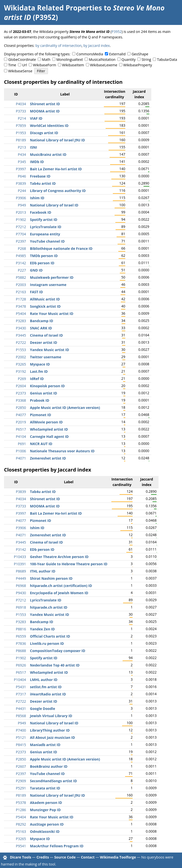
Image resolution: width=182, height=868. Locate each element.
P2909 (21, 781)
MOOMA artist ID (45, 111)
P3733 (21, 111)
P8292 (21, 824)
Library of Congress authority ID (58, 191)
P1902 (21, 220)
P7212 (21, 227)
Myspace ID (40, 364)
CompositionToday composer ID (58, 651)
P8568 (21, 716)
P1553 (21, 350)
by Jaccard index (97, 46)
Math (46, 59)
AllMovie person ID (46, 422)
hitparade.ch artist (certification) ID (61, 586)
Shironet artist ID (45, 104)
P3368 (21, 400)
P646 (22, 176)
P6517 (21, 429)
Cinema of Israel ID (46, 335)
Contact (88, 857)
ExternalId (117, 54)
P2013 (21, 212)
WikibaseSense (20, 71)
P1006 (21, 451)
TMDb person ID (44, 256)
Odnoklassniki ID (45, 831)
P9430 (21, 593)
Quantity (129, 59)
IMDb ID (37, 162)
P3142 (21, 263)
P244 (22, 191)
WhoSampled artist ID (49, 429)
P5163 (21, 831)
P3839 (21, 183)
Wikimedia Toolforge (118, 857)
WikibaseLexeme (103, 65)
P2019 (21, 422)
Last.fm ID (39, 371)
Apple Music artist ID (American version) (65, 408)
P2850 (21, 408)
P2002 (21, 357)
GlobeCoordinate (22, 59)
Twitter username (46, 357)
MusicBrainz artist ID (48, 154)
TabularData (167, 59)
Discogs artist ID (44, 133)
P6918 (21, 607)
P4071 (21, 458)
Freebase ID (40, 176)
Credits (43, 857)
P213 (22, 147)
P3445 (21, 335)
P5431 (21, 687)
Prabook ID (40, 400)
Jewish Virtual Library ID (51, 716)
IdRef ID (37, 379)
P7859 (21, 126)
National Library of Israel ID (54, 205)
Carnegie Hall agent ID (49, 436)
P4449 (21, 578)
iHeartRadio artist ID (48, 694)
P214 (22, 118)
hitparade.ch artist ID (49, 607)
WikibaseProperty (138, 65)
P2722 (21, 342)
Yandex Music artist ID (50, 350)
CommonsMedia (90, 54)
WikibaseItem (73, 65)
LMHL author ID (44, 680)
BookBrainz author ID (49, 766)
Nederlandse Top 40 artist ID (55, 665)
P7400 (21, 730)
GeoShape (140, 54)
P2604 (21, 386)
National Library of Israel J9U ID (57, 140)
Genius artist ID (44, 393)
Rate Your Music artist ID (52, 314)
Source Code (65, 857)
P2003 (21, 285)
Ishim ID (37, 198)
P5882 (21, 277)
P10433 (20, 557)
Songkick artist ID (45, 306)
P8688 (21, 651)
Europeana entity (45, 234)
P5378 (21, 803)
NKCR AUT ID (41, 444)
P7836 (21, 643)
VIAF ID (36, 118)
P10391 (20, 564)
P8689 (21, 571)
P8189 (21, 140)
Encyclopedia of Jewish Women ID (59, 593)
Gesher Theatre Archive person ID (59, 557)
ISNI (33, 147)
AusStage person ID (47, 824)
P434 (22, 154)
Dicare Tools (21, 857)
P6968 (21, 586)
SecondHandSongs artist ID (53, 781)
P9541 (21, 846)
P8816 (21, 629)
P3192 (21, 371)
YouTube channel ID (47, 241)
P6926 (21, 665)
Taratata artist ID (45, 788)
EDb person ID (42, 263)
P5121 (21, 737)
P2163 (21, 292)
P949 (22, 205)
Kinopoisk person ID (47, 386)
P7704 (21, 234)
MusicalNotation (102, 59)
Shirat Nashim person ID (51, 578)
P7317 (21, 694)
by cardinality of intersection (59, 46)
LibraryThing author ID (50, 730)
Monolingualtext (70, 59)
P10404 (20, 680)
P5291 (21, 788)
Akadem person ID (46, 803)
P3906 (21, 198)
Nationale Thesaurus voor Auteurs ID (62, 451)
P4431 (21, 709)
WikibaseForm (45, 65)
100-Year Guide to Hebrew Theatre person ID (69, 564)
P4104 (21, 436)
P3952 (117, 32)
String (146, 59)
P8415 (21, 745)
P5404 (21, 314)
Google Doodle (43, 709)
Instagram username (48, 285)
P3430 (21, 328)
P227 (22, 270)
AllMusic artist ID (45, 299)
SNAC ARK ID (41, 328)
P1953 (21, 133)
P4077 (21, 415)
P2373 (21, 393)
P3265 (21, 364)
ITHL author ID (43, 571)
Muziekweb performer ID (52, 277)
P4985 (21, 256)
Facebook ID (41, 212)
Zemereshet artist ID (48, 458)
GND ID (36, 270)
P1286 (21, 810)
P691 (22, 444)
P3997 (21, 169)
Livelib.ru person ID (47, 643)
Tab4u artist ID (43, 183)
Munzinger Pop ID (45, 810)
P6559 (21, 636)
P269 (22, 379)
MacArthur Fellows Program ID (57, 846)
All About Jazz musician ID (52, 737)
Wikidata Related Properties (53, 8)
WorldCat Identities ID (49, 126)
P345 (22, 162)
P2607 (21, 766)
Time (12, 65)
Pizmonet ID (41, 415)
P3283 (21, 321)
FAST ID (36, 292)
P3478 (21, 306)
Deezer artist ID (44, 342)
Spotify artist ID (44, 220)
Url (25, 65)
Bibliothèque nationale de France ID (61, 248)
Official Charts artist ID (50, 636)
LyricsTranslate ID (46, 227)
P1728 (21, 299)
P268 (22, 248)
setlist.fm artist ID (46, 687)
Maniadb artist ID (45, 745)
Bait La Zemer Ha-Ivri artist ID (56, 169)
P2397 (21, 241)
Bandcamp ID (42, 321)
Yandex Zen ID (42, 629)
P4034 (21, 104)
